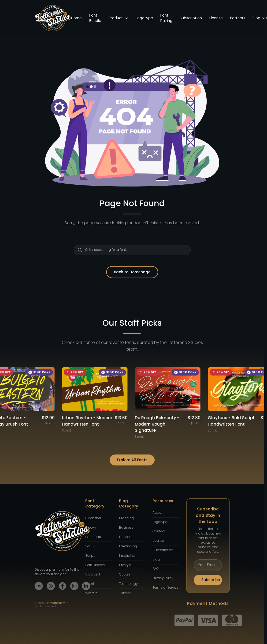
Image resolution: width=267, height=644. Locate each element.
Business (126, 528)
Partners (238, 18)
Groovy (91, 528)
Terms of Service (165, 588)
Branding (126, 518)
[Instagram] (74, 586)
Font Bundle (95, 18)
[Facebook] (63, 586)
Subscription (191, 18)
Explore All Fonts (132, 460)
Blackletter (93, 518)
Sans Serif (93, 537)
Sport (90, 584)
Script (90, 556)
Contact (159, 531)
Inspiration (128, 556)
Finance (125, 537)
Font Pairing (166, 18)
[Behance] (39, 586)
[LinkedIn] (86, 586)
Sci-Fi (90, 546)
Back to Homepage (132, 272)
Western (91, 593)
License (216, 18)
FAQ (156, 569)
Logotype (144, 18)
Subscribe (211, 580)
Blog (259, 18)
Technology (128, 584)
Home (76, 18)
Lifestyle (125, 565)
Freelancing (128, 546)
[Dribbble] (51, 586)
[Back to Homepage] (53, 18)
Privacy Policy (163, 578)
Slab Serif (93, 574)
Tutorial (125, 593)
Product (118, 18)
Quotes (125, 574)
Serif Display (95, 565)
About (157, 513)
